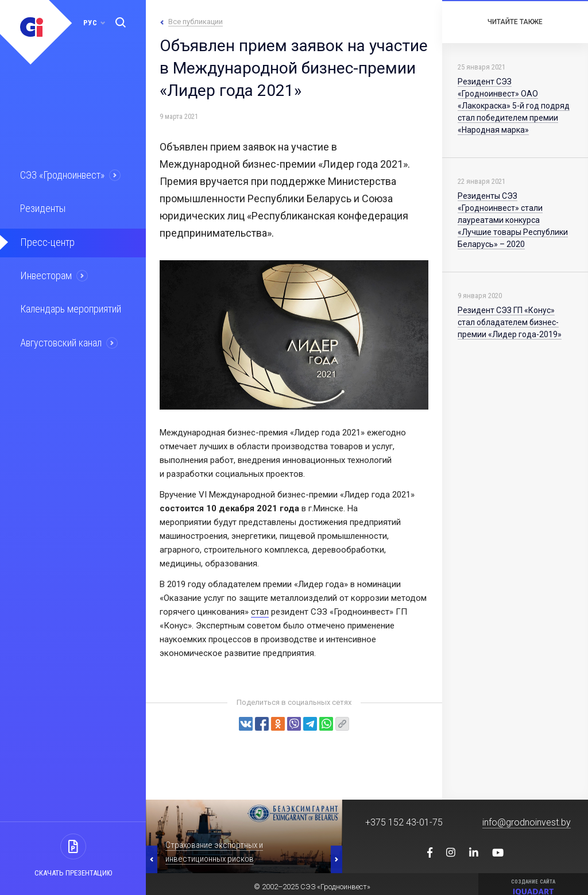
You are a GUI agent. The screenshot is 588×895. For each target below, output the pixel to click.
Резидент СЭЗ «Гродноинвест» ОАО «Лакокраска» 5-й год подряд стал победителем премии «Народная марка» (514, 106)
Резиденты (41, 207)
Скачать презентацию (73, 873)
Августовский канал (60, 338)
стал (260, 612)
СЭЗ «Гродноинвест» (61, 175)
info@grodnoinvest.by (527, 822)
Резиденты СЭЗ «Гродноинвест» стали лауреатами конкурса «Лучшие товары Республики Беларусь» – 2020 (513, 220)
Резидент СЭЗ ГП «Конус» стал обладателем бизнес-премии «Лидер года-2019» (510, 322)
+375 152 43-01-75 (404, 822)
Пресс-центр (45, 240)
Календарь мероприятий (68, 306)
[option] (244, 836)
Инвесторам (44, 273)
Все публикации (196, 22)
